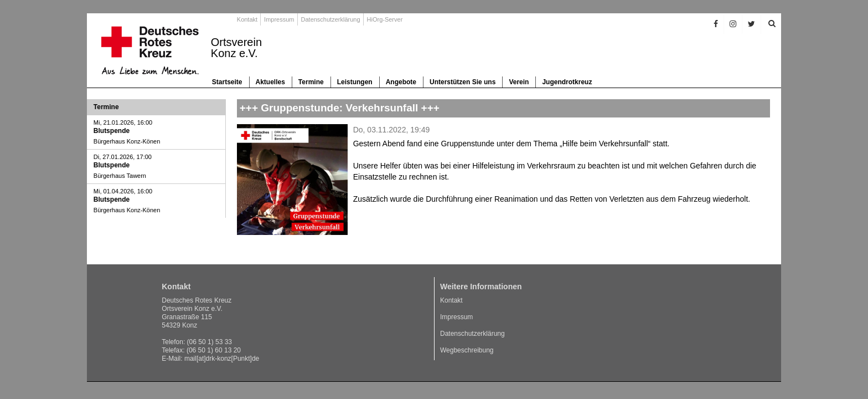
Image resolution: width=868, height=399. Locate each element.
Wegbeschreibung (467, 350)
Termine (311, 82)
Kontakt (247, 19)
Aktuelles (270, 82)
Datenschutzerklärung (331, 19)
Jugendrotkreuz (567, 82)
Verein (519, 82)
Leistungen (355, 82)
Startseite (227, 82)
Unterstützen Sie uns (463, 82)
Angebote (401, 82)
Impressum (279, 19)
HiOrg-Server (385, 19)
